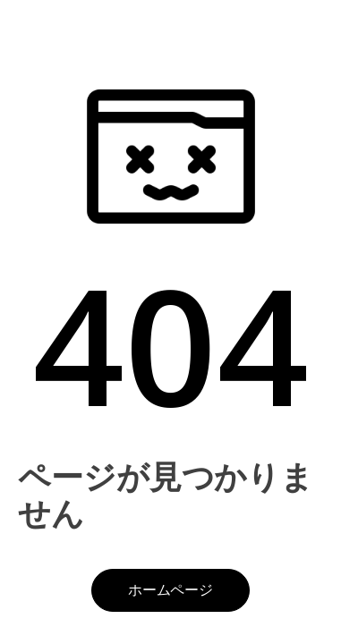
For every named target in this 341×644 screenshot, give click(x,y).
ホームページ (170, 589)
